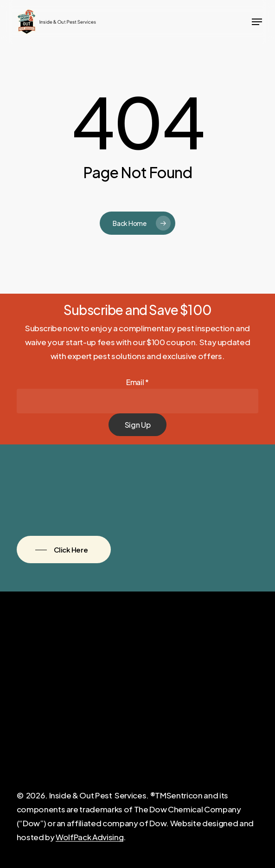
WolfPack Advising (90, 837)
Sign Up (138, 425)
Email (137, 382)
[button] (257, 22)
